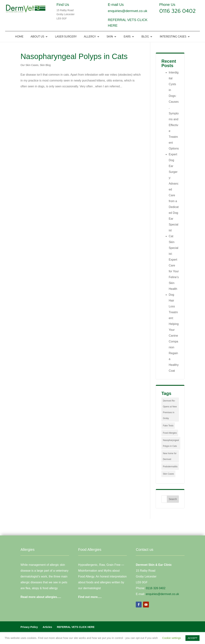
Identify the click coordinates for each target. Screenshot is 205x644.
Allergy (90, 37)
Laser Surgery (66, 37)
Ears (127, 37)
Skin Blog (45, 65)
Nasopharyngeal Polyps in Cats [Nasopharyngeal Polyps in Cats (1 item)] (171, 443)
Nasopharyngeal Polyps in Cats (74, 56)
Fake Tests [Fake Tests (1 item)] (168, 426)
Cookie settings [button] (172, 638)
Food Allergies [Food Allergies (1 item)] (170, 433)
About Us (37, 37)
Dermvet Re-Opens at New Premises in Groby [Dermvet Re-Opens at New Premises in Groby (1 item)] (170, 410)
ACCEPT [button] (192, 638)
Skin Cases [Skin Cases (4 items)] (168, 474)
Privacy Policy (29, 627)
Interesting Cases (173, 37)
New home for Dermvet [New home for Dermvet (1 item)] (170, 456)
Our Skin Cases (29, 65)
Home (19, 37)
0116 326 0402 (177, 11)
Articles (47, 627)
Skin (110, 37)
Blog (145, 37)
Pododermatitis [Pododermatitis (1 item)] (170, 467)
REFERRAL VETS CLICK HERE (76, 627)
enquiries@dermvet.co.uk (128, 11)
